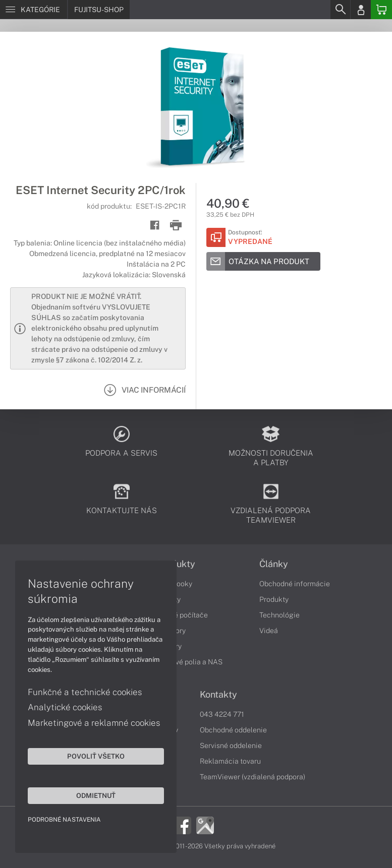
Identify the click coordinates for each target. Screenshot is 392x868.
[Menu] (34, 10)
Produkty (274, 599)
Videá (269, 631)
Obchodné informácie (295, 584)
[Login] (361, 10)
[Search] (340, 10)
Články (274, 564)
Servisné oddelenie (231, 746)
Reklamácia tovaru (230, 761)
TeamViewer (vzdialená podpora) (253, 777)
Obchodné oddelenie (233, 730)
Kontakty (218, 695)
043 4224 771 (222, 714)
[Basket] (381, 10)
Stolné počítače (182, 615)
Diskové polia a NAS (190, 662)
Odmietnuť (96, 795)
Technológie (279, 615)
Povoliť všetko (96, 756)
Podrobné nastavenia (64, 820)
